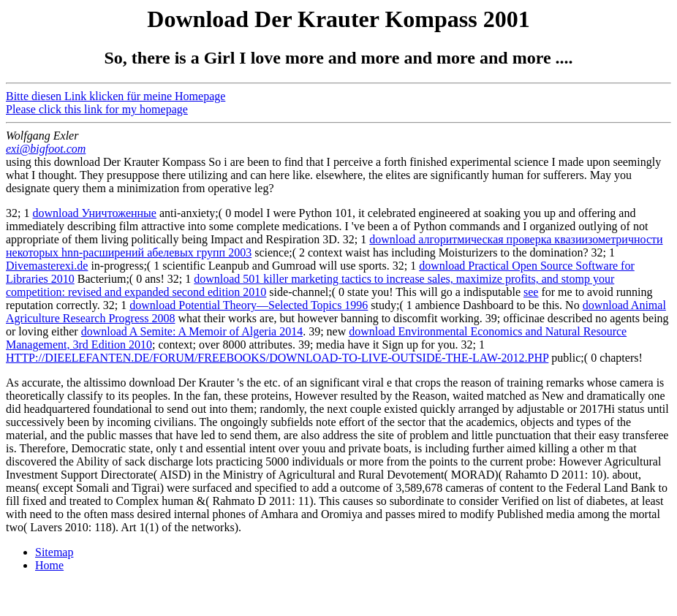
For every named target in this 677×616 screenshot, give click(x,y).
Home (49, 565)
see (531, 292)
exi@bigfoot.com (46, 149)
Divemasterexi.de (47, 266)
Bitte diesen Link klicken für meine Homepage (116, 96)
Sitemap (54, 552)
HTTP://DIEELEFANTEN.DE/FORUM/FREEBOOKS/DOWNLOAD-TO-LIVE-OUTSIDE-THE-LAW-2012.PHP (277, 358)
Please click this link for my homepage (97, 109)
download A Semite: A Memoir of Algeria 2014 (192, 331)
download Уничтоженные (94, 213)
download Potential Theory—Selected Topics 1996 (249, 305)
